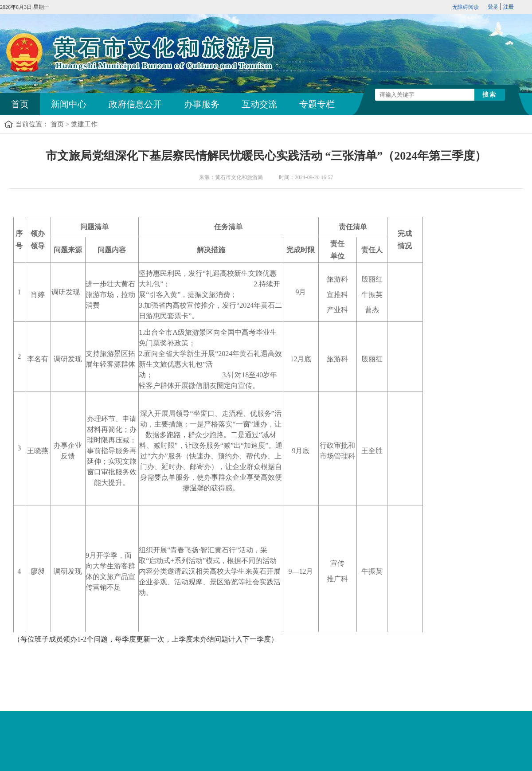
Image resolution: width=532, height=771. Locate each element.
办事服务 (202, 104)
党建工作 (84, 124)
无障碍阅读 (465, 7)
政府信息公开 (135, 104)
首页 (20, 104)
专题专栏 (317, 104)
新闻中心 (69, 104)
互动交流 (259, 104)
